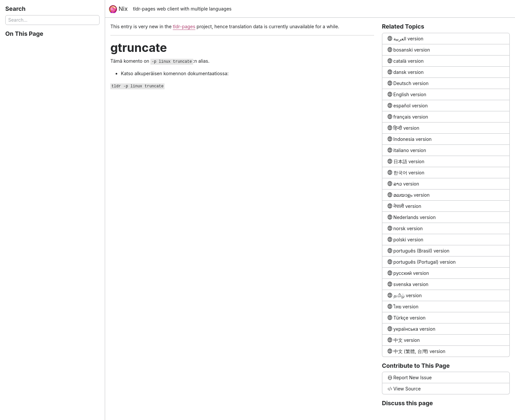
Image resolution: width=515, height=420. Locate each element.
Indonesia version (410, 139)
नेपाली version (404, 206)
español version (408, 106)
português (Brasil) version (419, 251)
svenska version (408, 284)
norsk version (405, 228)
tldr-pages (184, 26)
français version (408, 117)
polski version (405, 240)
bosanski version (409, 50)
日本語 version (406, 161)
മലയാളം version (409, 195)
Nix (118, 9)
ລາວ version (403, 184)
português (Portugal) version (422, 262)
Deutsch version (408, 83)
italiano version (407, 150)
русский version (408, 273)
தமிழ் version (405, 295)
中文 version (404, 340)
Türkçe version (407, 318)
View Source (404, 389)
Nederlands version (412, 217)
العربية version (405, 39)
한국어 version (406, 173)
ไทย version (403, 307)
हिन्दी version (403, 128)
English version (407, 94)
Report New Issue (410, 377)
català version (406, 61)
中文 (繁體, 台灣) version (416, 351)
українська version (412, 329)
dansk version (406, 72)
